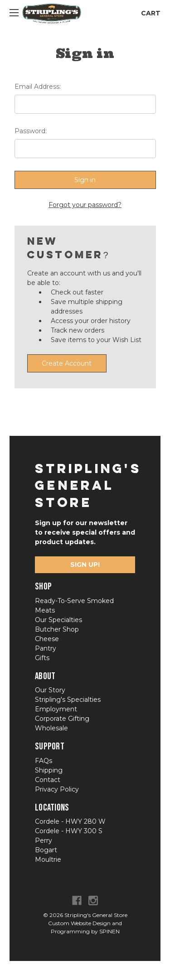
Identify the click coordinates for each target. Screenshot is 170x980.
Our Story (50, 690)
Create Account (67, 363)
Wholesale (51, 728)
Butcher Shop (57, 629)
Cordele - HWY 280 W (70, 821)
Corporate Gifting (62, 719)
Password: (31, 131)
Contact (48, 780)
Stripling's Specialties (68, 700)
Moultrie (48, 859)
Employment (56, 709)
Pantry (46, 648)
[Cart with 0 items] (148, 13)
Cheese (47, 639)
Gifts (42, 658)
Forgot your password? (85, 205)
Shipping (49, 770)
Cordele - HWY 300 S (69, 831)
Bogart (46, 850)
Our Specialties (58, 620)
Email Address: (38, 87)
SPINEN (109, 931)
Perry (44, 840)
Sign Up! (85, 565)
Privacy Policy (57, 789)
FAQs (44, 761)
